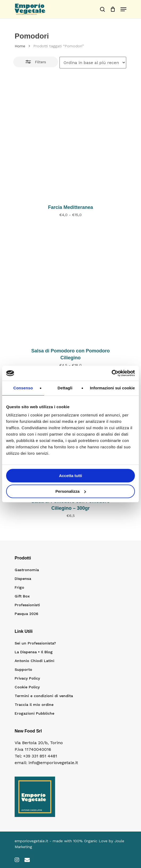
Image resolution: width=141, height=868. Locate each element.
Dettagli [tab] (65, 388)
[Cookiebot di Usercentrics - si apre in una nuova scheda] (112, 373)
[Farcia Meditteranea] (70, 141)
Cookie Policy (27, 687)
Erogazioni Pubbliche (34, 713)
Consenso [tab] (23, 388)
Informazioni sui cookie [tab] (112, 388)
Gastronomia (27, 570)
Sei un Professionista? (35, 643)
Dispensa (23, 579)
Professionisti (27, 605)
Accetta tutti (71, 476)
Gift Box (22, 596)
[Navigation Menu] (123, 9)
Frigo (19, 587)
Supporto (23, 669)
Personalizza (71, 491)
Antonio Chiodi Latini (34, 661)
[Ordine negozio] (93, 63)
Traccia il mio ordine (34, 705)
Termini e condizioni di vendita (44, 696)
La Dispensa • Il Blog (34, 652)
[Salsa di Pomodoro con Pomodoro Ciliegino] (70, 285)
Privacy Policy (27, 678)
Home (20, 46)
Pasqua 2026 (26, 614)
